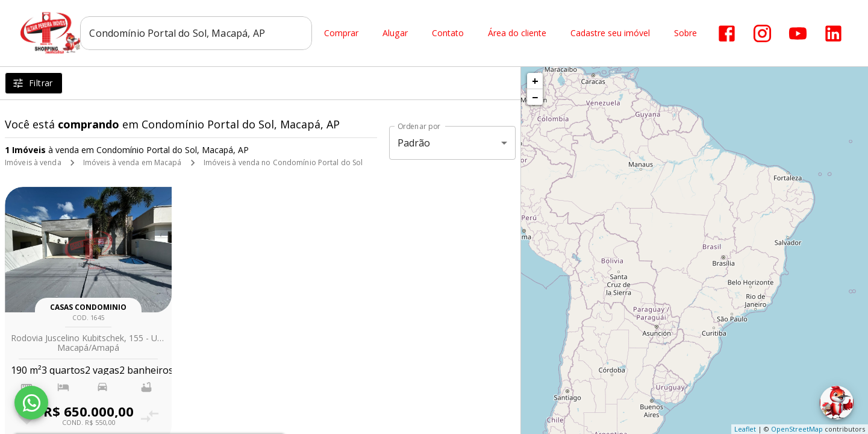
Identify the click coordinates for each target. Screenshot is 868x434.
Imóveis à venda (33, 162)
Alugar (396, 33)
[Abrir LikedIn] (834, 33)
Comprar (342, 33)
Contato (448, 33)
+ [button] (535, 81)
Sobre (686, 33)
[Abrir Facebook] (727, 33)
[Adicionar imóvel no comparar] (150, 416)
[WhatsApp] (31, 403)
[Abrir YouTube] (798, 33)
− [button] (535, 97)
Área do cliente (518, 33)
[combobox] (197, 33)
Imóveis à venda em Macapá (133, 162)
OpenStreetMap (797, 429)
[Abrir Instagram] (763, 33)
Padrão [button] (414, 143)
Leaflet (745, 429)
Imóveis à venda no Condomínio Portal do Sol (283, 162)
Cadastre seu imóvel (611, 33)
